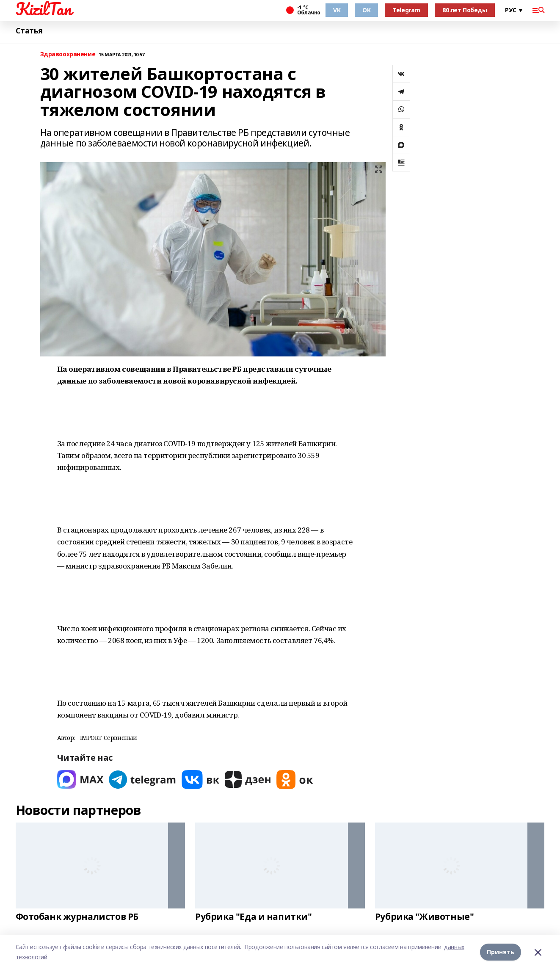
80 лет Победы (465, 10)
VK (337, 10)
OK (366, 10)
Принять (501, 952)
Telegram (406, 10)
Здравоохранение (68, 54)
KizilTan (44, 9)
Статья (29, 31)
